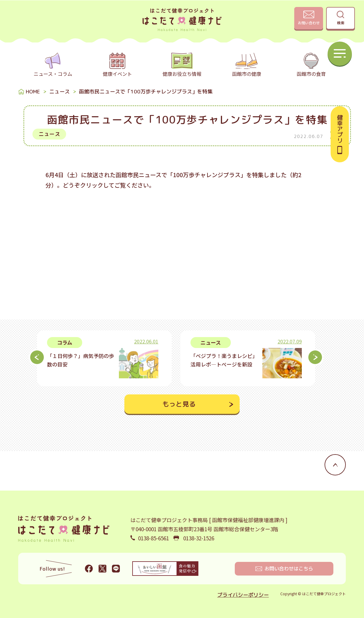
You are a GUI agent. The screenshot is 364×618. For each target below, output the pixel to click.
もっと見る (179, 404)
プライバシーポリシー (243, 595)
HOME (33, 91)
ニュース (59, 91)
